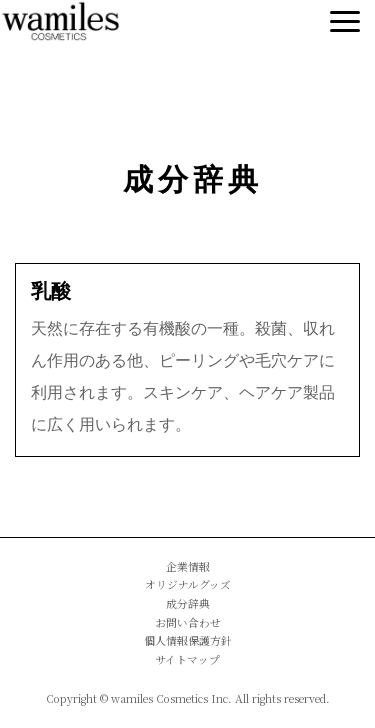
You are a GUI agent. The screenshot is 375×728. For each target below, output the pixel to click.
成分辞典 (193, 179)
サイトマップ (187, 659)
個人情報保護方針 (188, 640)
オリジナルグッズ (188, 584)
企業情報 (188, 566)
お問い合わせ (188, 622)
